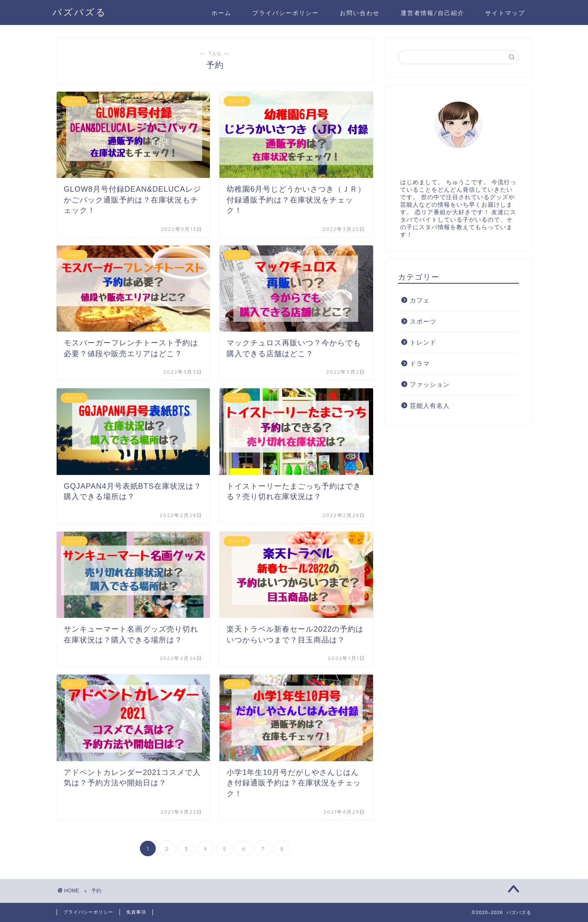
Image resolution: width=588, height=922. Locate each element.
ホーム (222, 13)
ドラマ (420, 364)
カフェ (420, 300)
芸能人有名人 (430, 406)
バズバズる (80, 12)
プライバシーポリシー (286, 13)
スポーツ (423, 321)
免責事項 (136, 912)
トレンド (423, 342)
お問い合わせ (360, 13)
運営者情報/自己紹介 (432, 13)
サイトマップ (505, 13)
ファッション (430, 384)
